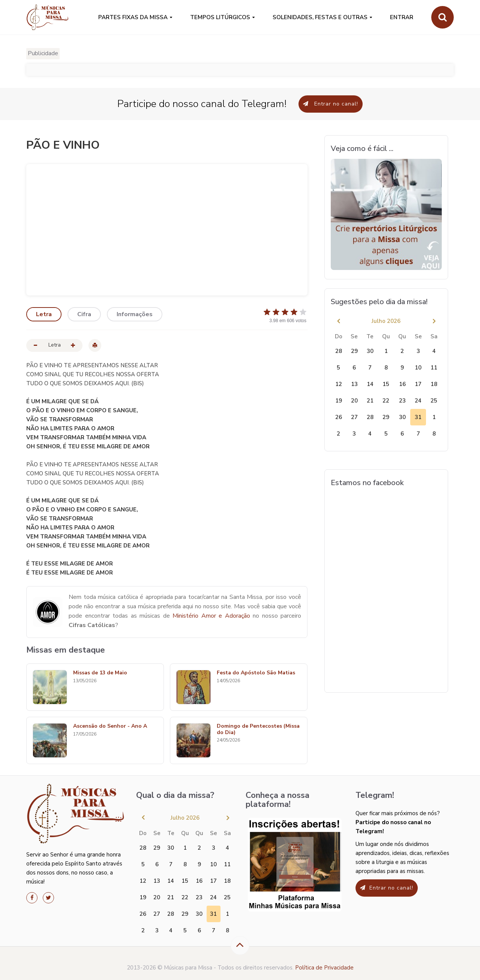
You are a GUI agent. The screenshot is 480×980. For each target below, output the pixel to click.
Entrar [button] (402, 17)
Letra (44, 314)
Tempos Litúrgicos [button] (220, 17)
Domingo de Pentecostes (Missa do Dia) (258, 730)
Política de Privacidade (324, 968)
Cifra (84, 314)
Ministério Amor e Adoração (211, 616)
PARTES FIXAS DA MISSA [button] (133, 17)
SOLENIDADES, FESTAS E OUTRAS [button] (320, 17)
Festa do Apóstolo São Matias (256, 673)
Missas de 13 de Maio (100, 673)
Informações (135, 314)
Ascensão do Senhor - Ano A (110, 726)
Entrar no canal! (331, 104)
